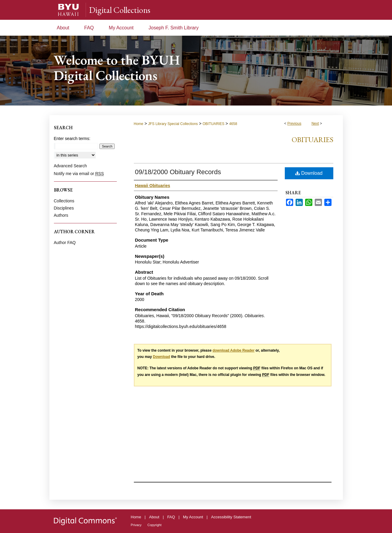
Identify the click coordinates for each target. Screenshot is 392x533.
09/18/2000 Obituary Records (178, 172)
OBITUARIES (214, 124)
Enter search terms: (72, 138)
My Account (193, 517)
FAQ (171, 517)
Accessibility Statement (231, 517)
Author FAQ (65, 243)
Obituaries (312, 140)
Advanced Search (71, 166)
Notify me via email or (79, 174)
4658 (233, 124)
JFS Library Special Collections (173, 124)
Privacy (136, 525)
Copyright (154, 525)
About (154, 517)
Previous (294, 124)
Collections (64, 201)
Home (139, 124)
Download (309, 173)
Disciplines (64, 208)
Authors (61, 215)
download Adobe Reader (234, 350)
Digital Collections (120, 10)
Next (315, 124)
